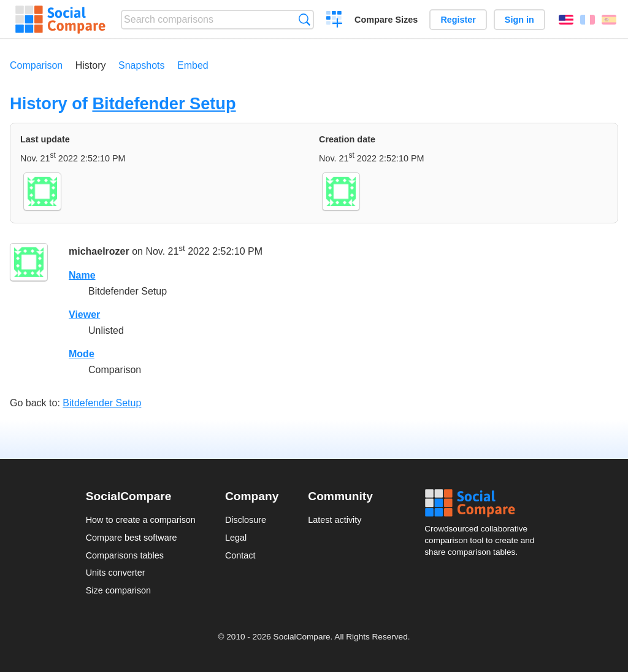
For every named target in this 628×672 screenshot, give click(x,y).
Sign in (519, 20)
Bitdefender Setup (164, 103)
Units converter (116, 573)
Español (609, 20)
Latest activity (335, 520)
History (91, 65)
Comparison (36, 65)
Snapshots (142, 65)
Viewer (84, 315)
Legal (236, 538)
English (566, 20)
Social (483, 503)
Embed (193, 65)
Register (458, 20)
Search (304, 19)
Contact (240, 555)
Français (588, 20)
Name (82, 275)
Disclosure (246, 520)
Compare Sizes (386, 20)
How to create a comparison (141, 520)
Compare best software (132, 538)
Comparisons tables (125, 555)
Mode (82, 354)
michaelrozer (99, 252)
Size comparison (118, 590)
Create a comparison (335, 21)
